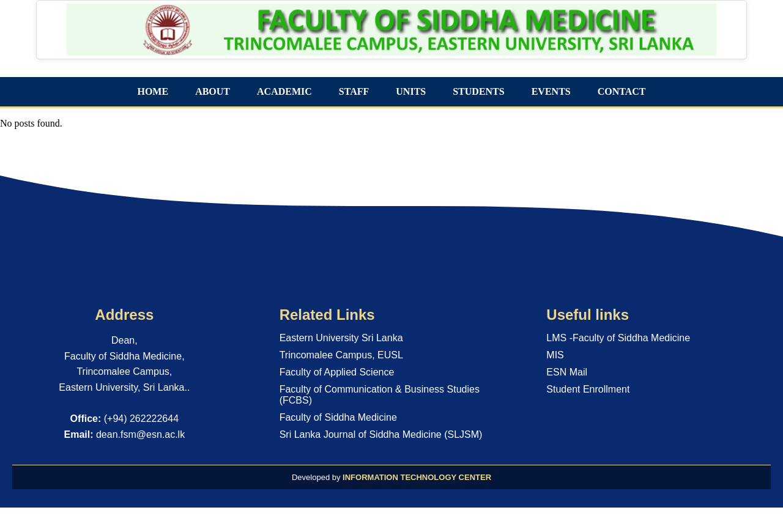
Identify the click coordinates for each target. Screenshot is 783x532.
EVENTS (551, 91)
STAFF (354, 91)
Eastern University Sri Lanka (341, 338)
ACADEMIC (284, 91)
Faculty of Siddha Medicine (338, 417)
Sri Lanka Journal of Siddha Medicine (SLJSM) (381, 434)
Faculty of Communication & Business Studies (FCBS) (380, 395)
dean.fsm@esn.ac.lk (140, 434)
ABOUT (213, 91)
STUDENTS (478, 91)
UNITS (411, 91)
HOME (153, 91)
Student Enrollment (588, 389)
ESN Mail (567, 372)
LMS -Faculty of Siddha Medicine (618, 338)
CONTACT (622, 91)
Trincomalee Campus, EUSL (341, 355)
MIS (555, 355)
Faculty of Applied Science (337, 372)
